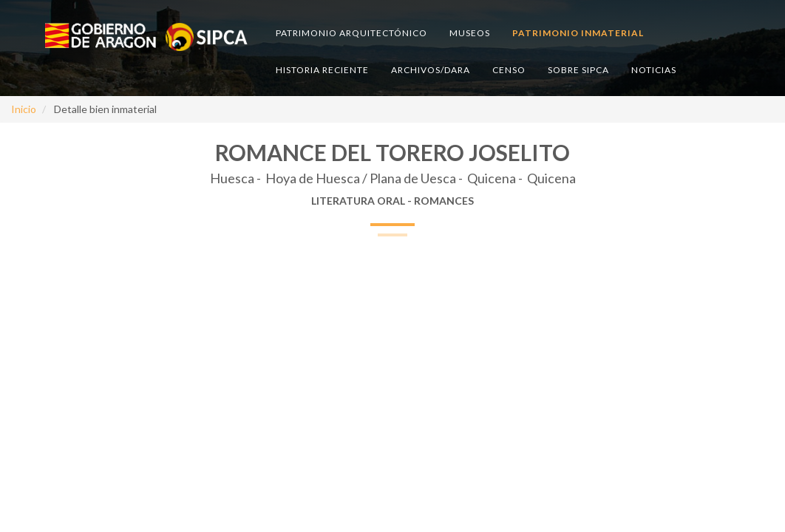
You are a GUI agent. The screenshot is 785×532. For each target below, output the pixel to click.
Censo (509, 70)
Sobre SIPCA (578, 70)
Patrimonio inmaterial (578, 33)
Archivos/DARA (431, 70)
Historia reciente (322, 70)
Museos (470, 33)
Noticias (654, 70)
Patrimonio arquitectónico (351, 33)
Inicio (24, 109)
